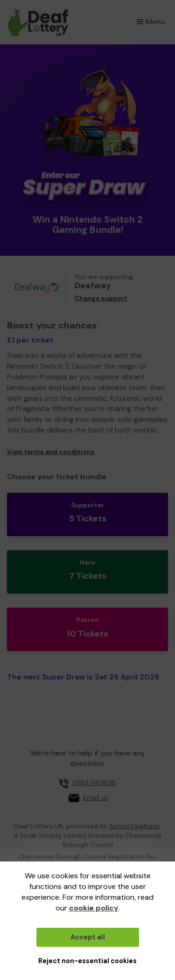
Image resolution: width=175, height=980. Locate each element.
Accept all (88, 937)
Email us (96, 798)
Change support (101, 298)
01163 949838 (94, 783)
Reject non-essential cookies (87, 961)
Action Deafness (134, 826)
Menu (151, 22)
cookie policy (94, 908)
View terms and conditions (51, 452)
